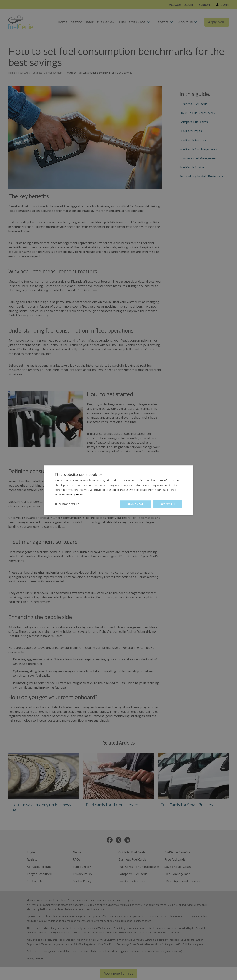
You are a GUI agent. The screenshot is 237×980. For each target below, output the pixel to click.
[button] (67, 504)
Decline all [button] (134, 504)
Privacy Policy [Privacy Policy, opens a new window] (75, 494)
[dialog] (118, 490)
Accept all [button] (167, 504)
